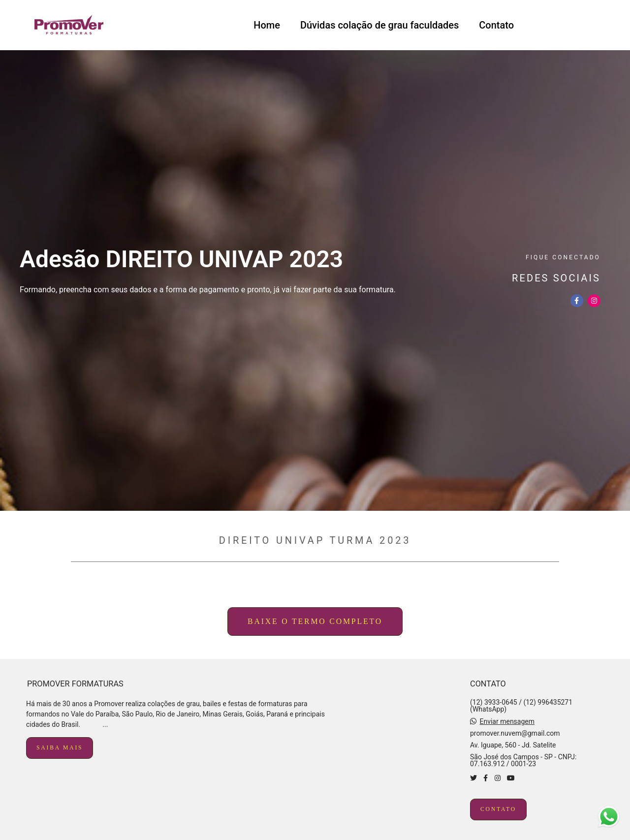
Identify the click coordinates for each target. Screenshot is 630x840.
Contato (496, 25)
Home (267, 25)
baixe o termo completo (315, 621)
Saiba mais (60, 748)
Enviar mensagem (507, 721)
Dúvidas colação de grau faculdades (379, 25)
